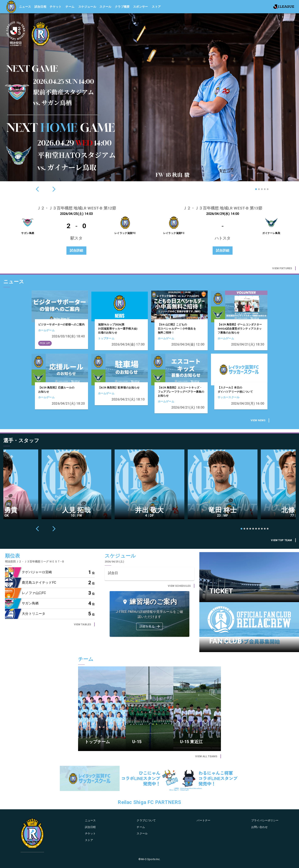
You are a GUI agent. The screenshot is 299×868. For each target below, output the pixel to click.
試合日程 (40, 7)
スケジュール (87, 7)
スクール (105, 7)
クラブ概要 (122, 7)
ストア (156, 7)
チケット (56, 7)
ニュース (25, 7)
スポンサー (141, 7)
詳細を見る (150, 626)
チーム (70, 7)
